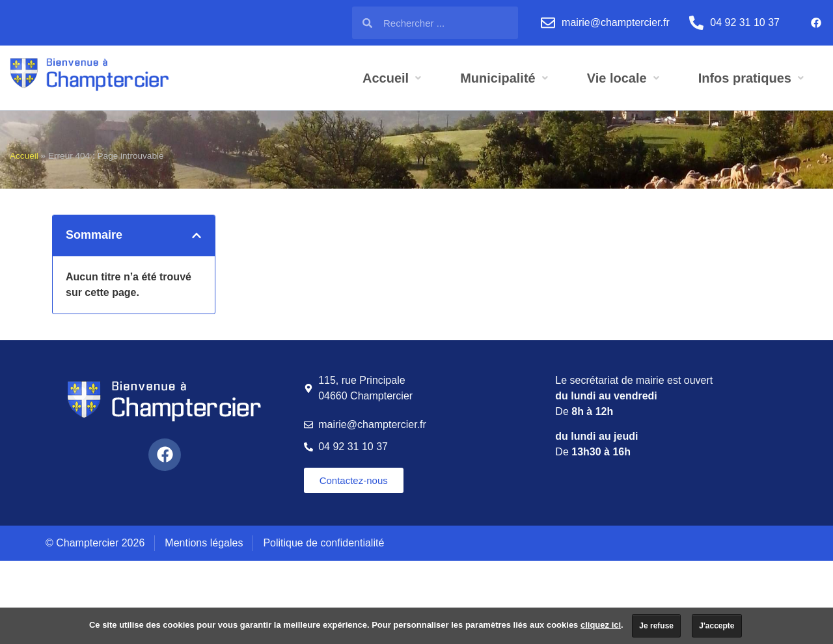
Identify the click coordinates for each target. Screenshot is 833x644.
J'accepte (717, 626)
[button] (197, 235)
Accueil (24, 156)
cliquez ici (601, 625)
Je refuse (656, 626)
